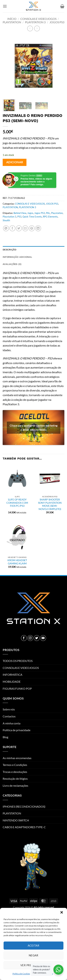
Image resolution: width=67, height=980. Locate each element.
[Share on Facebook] (12, 228)
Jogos (30, 213)
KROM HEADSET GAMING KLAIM (17, 562)
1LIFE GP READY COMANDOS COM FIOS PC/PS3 (17, 503)
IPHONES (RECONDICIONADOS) (24, 806)
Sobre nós (9, 709)
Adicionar (15, 162)
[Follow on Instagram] (30, 638)
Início (12, 19)
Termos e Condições (15, 765)
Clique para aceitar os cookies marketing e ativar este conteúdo (34, 428)
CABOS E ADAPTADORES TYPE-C (24, 827)
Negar (33, 955)
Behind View (20, 213)
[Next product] (30, 28)
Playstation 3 (9, 217)
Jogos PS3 (40, 213)
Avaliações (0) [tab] (12, 264)
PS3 (19, 217)
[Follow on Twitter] (37, 638)
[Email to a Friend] (25, 228)
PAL (48, 213)
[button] (62, 912)
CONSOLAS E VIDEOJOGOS (38, 19)
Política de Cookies (21, 974)
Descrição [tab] (9, 250)
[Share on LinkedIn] (38, 228)
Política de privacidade (17, 730)
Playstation (57, 213)
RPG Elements (50, 217)
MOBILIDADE (12, 682)
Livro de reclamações (15, 786)
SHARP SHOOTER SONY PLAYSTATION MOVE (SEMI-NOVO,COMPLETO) (50, 504)
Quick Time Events (32, 217)
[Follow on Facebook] (24, 638)
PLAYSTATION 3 (35, 22)
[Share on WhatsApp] (6, 228)
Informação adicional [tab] (17, 257)
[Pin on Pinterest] (32, 228)
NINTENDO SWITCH (16, 820)
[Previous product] (37, 28)
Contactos (9, 716)
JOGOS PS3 (57, 22)
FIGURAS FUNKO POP (17, 689)
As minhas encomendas (17, 758)
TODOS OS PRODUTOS (18, 661)
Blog (5, 737)
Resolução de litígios (15, 779)
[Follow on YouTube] (43, 638)
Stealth (6, 220)
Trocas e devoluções (15, 772)
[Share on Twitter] (19, 228)
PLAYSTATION (12, 22)
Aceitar (33, 945)
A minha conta (12, 723)
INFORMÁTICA (13, 675)
